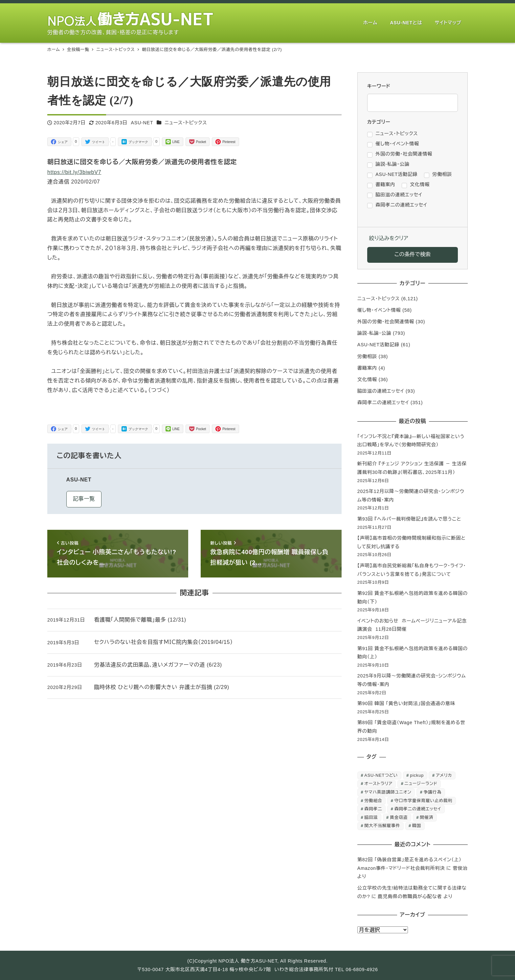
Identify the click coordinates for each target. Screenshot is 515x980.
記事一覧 (84, 499)
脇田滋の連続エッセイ (381, 391)
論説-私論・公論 (374, 333)
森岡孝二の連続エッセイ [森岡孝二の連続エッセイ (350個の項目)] (418, 809)
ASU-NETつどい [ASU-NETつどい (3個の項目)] (381, 775)
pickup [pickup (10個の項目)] (417, 775)
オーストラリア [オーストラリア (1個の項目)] (378, 784)
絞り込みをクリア (389, 238)
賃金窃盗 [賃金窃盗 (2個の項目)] (399, 817)
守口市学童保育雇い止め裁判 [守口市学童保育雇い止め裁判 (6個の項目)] (424, 801)
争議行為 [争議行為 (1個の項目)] (433, 792)
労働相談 (367, 356)
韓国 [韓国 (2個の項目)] (417, 826)
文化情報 (367, 380)
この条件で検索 (413, 254)
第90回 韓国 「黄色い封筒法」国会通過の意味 (406, 703)
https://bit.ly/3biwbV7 (74, 172)
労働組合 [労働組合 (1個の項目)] (373, 801)
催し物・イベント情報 (379, 310)
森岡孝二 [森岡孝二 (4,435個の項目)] (373, 809)
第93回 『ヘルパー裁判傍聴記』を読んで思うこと (409, 519)
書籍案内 (367, 368)
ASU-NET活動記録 (378, 345)
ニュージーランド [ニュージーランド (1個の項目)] (421, 784)
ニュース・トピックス (186, 123)
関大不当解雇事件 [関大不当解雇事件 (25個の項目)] (382, 826)
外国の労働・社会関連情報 (386, 322)
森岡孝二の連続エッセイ (383, 403)
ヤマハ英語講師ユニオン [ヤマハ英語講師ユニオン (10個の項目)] (388, 792)
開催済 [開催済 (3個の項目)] (426, 817)
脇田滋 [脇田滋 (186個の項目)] (371, 817)
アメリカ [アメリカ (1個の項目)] (444, 775)
